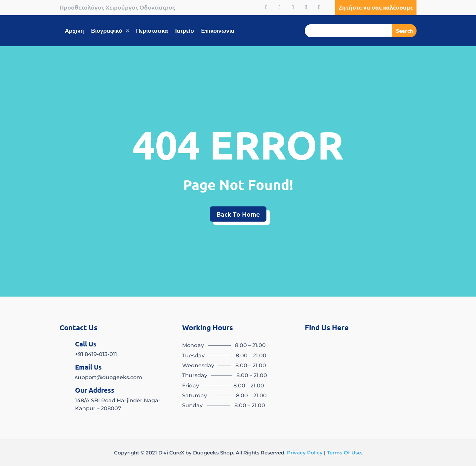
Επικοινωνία (218, 31)
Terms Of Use (344, 453)
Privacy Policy (305, 453)
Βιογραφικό (107, 31)
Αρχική (74, 31)
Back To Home (238, 214)
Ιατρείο (184, 31)
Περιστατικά (152, 31)
